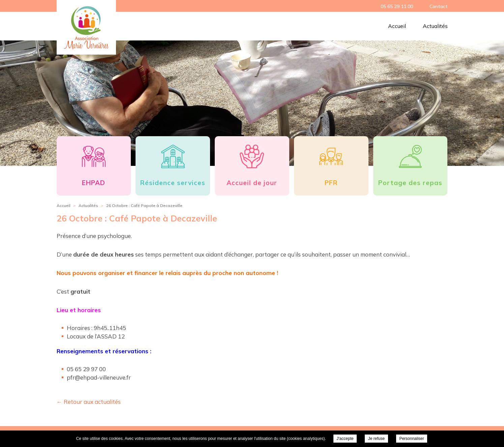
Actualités (435, 26)
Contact (439, 6)
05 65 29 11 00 (397, 6)
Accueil (397, 26)
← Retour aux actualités (89, 402)
